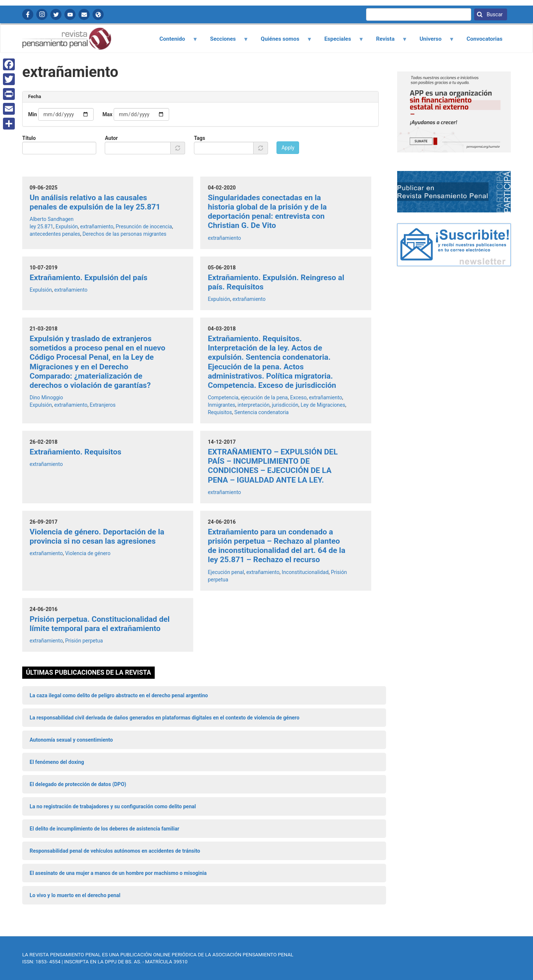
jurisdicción (285, 405)
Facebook (28, 14)
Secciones (225, 41)
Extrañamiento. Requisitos (76, 452)
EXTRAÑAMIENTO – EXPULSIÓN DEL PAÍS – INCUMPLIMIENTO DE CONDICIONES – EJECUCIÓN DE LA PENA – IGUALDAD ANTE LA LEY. (273, 466)
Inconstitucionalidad (305, 572)
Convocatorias (484, 39)
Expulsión (67, 226)
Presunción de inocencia (144, 226)
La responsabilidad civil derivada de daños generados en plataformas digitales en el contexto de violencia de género (165, 718)
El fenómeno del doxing (57, 762)
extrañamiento (97, 226)
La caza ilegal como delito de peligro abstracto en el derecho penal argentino (119, 695)
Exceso (299, 397)
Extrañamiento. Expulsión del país (88, 278)
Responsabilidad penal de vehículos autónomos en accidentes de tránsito (115, 851)
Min (33, 114)
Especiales (340, 41)
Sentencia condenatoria (262, 412)
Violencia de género (88, 553)
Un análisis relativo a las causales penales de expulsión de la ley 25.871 (95, 202)
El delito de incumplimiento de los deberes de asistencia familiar (104, 829)
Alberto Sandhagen (52, 219)
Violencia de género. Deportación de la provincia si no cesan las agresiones (97, 536)
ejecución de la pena (264, 397)
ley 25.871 (41, 226)
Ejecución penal (226, 572)
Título (29, 138)
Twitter (56, 14)
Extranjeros (103, 405)
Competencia (223, 397)
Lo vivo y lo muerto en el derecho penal (75, 895)
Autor (111, 138)
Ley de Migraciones (323, 405)
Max (108, 114)
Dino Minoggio (46, 397)
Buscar (494, 14)
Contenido (174, 41)
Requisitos (220, 412)
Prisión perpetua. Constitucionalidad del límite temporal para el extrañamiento (100, 624)
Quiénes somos (282, 41)
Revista (387, 41)
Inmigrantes (221, 405)
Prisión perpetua (84, 641)
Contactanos (84, 14)
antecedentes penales (55, 234)
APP (98, 14)
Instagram (42, 14)
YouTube (70, 14)
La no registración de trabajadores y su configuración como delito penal (113, 806)
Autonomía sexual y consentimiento (71, 740)
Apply (288, 148)
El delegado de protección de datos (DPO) (78, 784)
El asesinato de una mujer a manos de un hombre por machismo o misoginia (118, 873)
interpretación (254, 405)
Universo (433, 41)
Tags (200, 138)
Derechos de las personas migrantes (125, 234)
